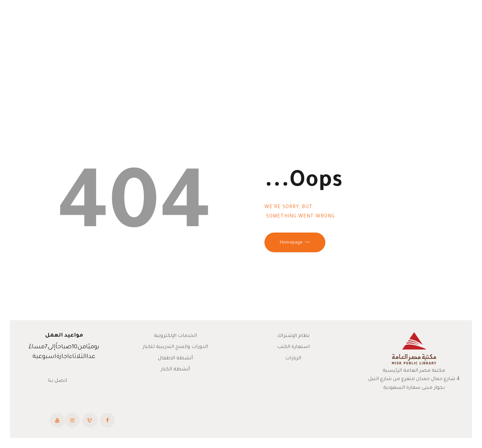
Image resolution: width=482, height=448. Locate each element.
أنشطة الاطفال (175, 359)
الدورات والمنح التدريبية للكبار (175, 347)
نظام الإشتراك (293, 336)
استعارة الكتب (293, 347)
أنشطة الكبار (175, 370)
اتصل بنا (57, 381)
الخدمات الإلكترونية (175, 336)
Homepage (291, 243)
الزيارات (293, 359)
